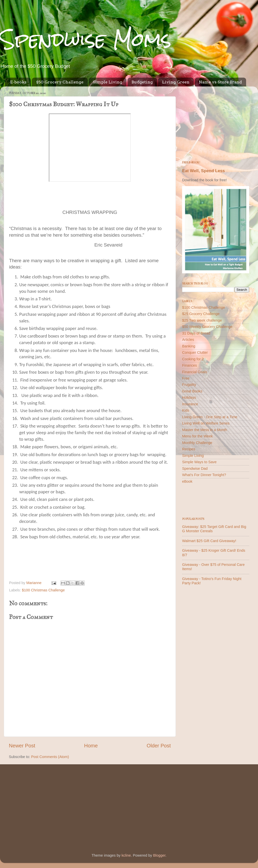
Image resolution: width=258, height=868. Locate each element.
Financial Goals (195, 372)
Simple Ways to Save (199, 462)
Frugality (189, 385)
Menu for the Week (197, 436)
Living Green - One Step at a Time (210, 417)
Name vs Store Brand (220, 82)
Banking (189, 346)
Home (91, 746)
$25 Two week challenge (202, 320)
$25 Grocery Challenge (201, 314)
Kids (186, 410)
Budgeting (142, 82)
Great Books (192, 391)
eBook (187, 481)
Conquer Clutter (195, 352)
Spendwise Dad (195, 469)
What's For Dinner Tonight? (204, 475)
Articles (188, 340)
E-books (18, 82)
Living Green (176, 82)
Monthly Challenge (197, 443)
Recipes (189, 449)
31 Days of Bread (196, 333)
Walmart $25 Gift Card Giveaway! (209, 541)
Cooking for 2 (193, 359)
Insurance (190, 404)
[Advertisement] (216, 122)
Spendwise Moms (86, 39)
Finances (189, 365)
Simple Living (107, 82)
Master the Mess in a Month (205, 430)
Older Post (159, 746)
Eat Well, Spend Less (203, 171)
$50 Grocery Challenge (60, 82)
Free (186, 378)
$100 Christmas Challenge (43, 590)
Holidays (189, 397)
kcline (126, 855)
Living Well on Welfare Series (206, 423)
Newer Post (22, 746)
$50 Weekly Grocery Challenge (207, 327)
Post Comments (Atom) (50, 757)
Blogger (159, 855)
